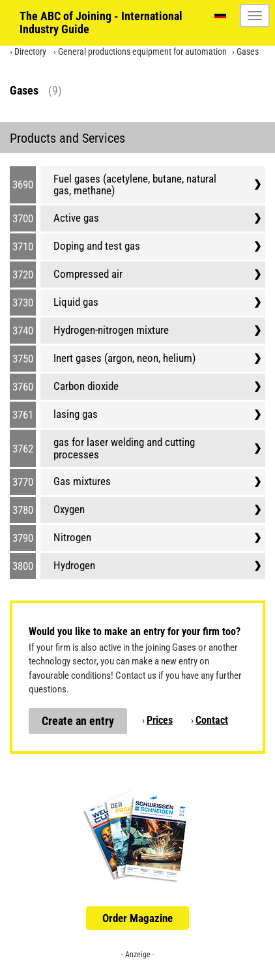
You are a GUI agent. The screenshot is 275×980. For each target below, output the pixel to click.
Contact (212, 720)
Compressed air (88, 274)
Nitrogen (72, 537)
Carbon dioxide (86, 386)
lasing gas (76, 414)
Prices (160, 720)
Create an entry (78, 721)
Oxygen (69, 509)
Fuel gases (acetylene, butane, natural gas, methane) (135, 185)
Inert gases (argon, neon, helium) (124, 358)
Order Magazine (137, 918)
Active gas (76, 218)
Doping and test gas (97, 246)
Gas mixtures (82, 481)
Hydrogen (74, 565)
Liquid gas (76, 302)
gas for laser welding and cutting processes (124, 448)
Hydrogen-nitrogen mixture (111, 330)
